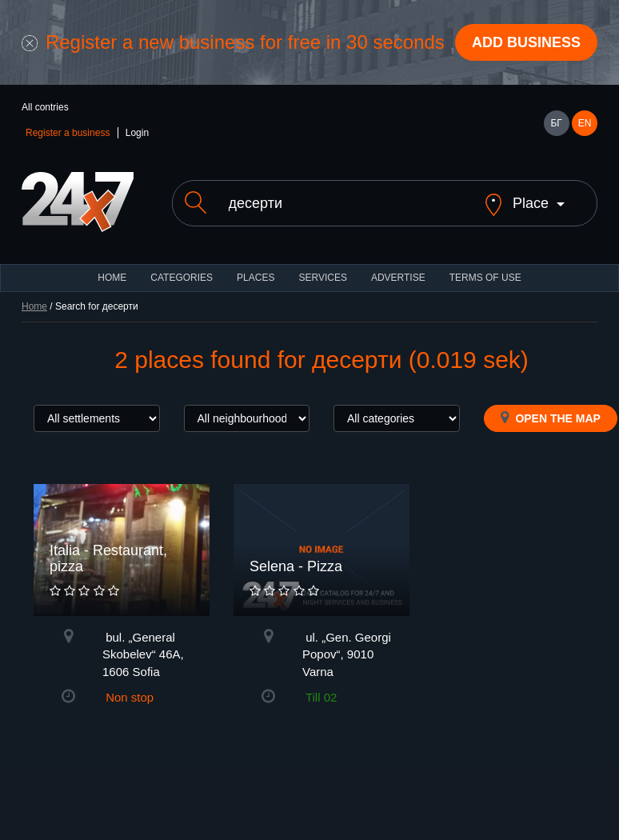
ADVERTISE (398, 291)
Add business (526, 42)
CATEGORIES (182, 291)
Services (322, 291)
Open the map (551, 431)
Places (256, 291)
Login (137, 133)
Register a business (68, 133)
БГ (556, 123)
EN (585, 123)
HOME (112, 291)
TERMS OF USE (485, 291)
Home (34, 320)
